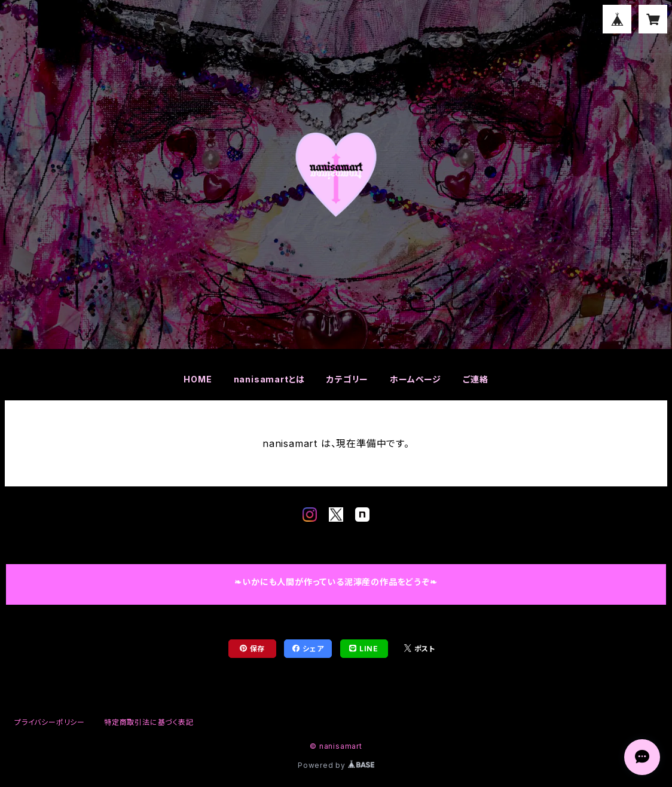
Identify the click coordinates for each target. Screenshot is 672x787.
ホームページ (416, 379)
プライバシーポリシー (50, 722)
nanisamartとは (270, 379)
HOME (198, 379)
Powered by (336, 765)
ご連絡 (475, 379)
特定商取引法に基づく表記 (149, 722)
